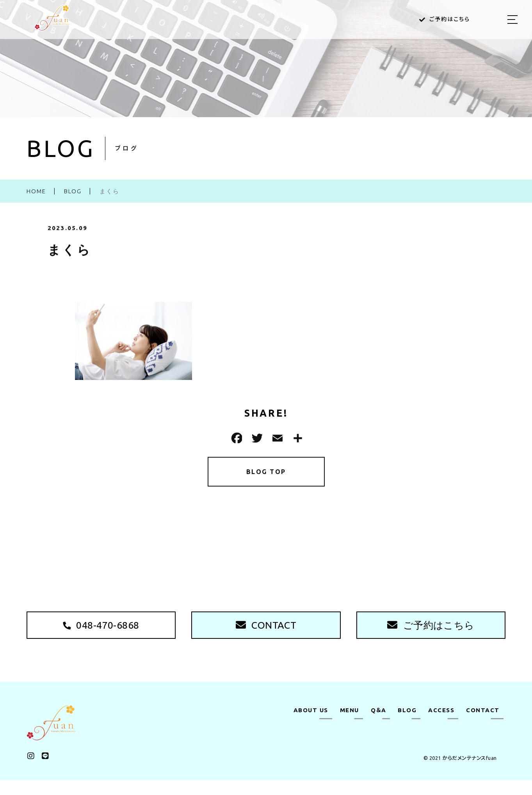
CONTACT (483, 725)
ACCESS (441, 725)
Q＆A (379, 725)
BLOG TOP (266, 473)
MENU (350, 725)
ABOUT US (311, 725)
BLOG (407, 725)
